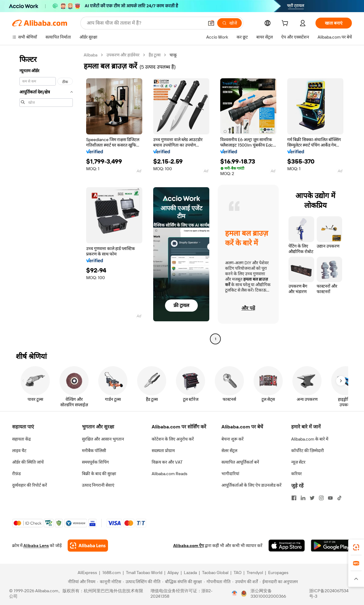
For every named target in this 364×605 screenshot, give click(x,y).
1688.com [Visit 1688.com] (111, 573)
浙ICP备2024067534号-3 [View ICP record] (329, 593)
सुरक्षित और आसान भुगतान (103, 439)
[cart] (286, 24)
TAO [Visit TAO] (238, 573)
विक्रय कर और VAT (167, 462)
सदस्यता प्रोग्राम (163, 451)
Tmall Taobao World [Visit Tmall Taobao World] (144, 573)
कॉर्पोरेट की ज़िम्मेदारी (308, 451)
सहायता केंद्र (21, 439)
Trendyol (255, 573)
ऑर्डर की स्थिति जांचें (28, 462)
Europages (278, 573)
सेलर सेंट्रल (229, 451)
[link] (356, 547)
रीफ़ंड (16, 474)
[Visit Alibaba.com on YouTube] (330, 498)
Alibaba (91, 55)
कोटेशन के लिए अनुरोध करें (173, 439)
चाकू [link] (173, 55)
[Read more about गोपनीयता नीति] (217, 582)
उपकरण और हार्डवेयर (123, 55)
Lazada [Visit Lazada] (190, 573)
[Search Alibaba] (145, 23)
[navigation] (46, 198)
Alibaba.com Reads (170, 474)
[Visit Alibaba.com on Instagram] (321, 498)
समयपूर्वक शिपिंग (95, 462)
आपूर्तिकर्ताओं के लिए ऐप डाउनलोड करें (251, 485)
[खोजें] (229, 23)
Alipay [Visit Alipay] (173, 573)
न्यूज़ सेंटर (298, 462)
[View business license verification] (234, 593)
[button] (211, 23)
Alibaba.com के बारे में (310, 439)
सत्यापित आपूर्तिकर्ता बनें (240, 462)
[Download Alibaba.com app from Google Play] (331, 546)
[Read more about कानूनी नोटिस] (109, 582)
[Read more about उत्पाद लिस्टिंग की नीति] (142, 582)
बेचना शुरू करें (233, 439)
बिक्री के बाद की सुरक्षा (99, 474)
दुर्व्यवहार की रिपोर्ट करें (30, 485)
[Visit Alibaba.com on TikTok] (339, 498)
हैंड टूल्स (155, 55)
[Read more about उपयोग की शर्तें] (245, 582)
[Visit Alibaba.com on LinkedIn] (303, 498)
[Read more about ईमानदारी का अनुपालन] (279, 582)
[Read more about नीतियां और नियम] (81, 582)
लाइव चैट (19, 451)
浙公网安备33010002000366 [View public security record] (268, 593)
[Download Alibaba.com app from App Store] (287, 546)
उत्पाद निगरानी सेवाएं (98, 485)
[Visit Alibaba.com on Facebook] (294, 498)
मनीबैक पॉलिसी (94, 451)
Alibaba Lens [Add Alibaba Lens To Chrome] (36, 546)
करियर (297, 474)
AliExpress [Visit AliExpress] (87, 573)
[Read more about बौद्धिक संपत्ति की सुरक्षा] (182, 582)
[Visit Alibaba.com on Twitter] (312, 498)
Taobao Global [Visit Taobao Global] (215, 573)
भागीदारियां (230, 474)
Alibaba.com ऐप (189, 546)
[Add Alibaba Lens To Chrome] (88, 546)
